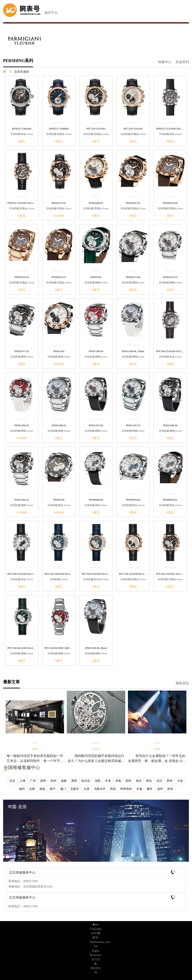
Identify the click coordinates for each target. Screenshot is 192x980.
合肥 (32, 789)
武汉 (159, 781)
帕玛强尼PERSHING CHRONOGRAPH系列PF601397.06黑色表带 (96, 419)
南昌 (42, 789)
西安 (113, 789)
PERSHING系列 (14, 23)
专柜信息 (91, 976)
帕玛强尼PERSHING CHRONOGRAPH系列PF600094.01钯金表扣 (170, 494)
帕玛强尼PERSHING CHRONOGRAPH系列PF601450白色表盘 (59, 345)
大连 (180, 781)
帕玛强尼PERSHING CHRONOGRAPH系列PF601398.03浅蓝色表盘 (59, 419)
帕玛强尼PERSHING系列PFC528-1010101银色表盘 (133, 122)
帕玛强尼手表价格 (10, 23)
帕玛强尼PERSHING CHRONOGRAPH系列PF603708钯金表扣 (59, 494)
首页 (6, 23)
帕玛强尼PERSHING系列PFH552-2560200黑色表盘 (22, 122)
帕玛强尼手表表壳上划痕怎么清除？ (157, 743)
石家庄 (75, 789)
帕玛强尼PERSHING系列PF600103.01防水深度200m (59, 271)
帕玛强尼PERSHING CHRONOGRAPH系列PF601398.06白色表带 (133, 345)
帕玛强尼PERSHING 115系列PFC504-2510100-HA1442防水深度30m (22, 568)
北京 (12, 781)
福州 (22, 789)
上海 (22, 781)
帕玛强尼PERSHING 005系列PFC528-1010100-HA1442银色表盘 (133, 568)
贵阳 (74, 781)
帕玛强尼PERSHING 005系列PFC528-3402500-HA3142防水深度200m (59, 568)
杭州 (53, 781)
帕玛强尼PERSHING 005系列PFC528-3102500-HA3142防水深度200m (96, 568)
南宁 (53, 789)
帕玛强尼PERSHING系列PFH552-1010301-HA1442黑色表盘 (22, 197)
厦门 (63, 789)
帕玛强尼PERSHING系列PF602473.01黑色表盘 (59, 197)
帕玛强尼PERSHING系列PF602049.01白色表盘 (96, 197)
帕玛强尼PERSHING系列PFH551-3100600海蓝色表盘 (59, 122)
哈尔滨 (86, 781)
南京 (139, 781)
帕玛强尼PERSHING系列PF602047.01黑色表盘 (133, 197)
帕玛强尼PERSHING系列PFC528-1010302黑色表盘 (96, 122)
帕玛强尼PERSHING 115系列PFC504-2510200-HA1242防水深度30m (170, 345)
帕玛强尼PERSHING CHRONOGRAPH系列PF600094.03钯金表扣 (133, 494)
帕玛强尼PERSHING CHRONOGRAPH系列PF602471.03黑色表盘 (22, 345)
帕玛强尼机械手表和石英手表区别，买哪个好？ (96, 743)
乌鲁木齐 (100, 789)
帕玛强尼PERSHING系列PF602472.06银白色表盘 (133, 271)
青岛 (149, 781)
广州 (33, 781)
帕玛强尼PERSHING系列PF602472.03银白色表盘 (170, 271)
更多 (4, 672)
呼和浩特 (126, 789)
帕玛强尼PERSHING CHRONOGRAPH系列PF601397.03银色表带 (133, 419)
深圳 (43, 781)
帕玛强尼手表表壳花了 (35, 743)
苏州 (170, 789)
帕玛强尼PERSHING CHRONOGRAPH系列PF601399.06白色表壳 (96, 345)
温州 (160, 789)
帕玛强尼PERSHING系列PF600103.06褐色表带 (170, 197)
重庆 (150, 789)
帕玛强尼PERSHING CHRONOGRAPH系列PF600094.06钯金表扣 (96, 494)
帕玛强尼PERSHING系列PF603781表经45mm (96, 271)
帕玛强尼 (7, 23)
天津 (108, 781)
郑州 (170, 781)
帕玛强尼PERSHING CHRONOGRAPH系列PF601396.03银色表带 (22, 494)
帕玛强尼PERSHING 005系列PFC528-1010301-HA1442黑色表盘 (170, 568)
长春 (139, 789)
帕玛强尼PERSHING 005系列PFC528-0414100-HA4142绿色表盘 (22, 642)
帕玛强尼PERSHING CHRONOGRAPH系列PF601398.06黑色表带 (96, 642)
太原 (87, 789)
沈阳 (98, 781)
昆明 (128, 781)
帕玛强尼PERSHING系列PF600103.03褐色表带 (22, 271)
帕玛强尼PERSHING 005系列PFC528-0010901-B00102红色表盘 (59, 642)
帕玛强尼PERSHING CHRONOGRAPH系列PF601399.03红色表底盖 (22, 419)
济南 (118, 781)
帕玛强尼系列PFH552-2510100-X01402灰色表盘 (170, 122)
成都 (64, 781)
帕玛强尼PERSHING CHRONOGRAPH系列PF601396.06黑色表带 (170, 419)
